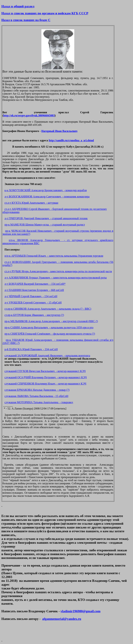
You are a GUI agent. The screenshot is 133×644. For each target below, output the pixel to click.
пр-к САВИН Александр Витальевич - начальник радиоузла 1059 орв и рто (49, 327)
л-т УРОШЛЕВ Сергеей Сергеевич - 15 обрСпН (33, 303)
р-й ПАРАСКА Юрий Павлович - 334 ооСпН (31, 349)
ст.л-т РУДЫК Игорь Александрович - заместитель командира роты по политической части (58, 271)
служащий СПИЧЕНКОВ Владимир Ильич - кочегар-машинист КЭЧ (45, 384)
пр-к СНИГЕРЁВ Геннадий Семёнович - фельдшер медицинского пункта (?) (50, 334)
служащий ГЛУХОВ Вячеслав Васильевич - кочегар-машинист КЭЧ (45, 371)
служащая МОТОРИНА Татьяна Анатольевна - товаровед (39, 402)
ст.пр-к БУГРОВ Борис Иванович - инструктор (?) (34, 315)
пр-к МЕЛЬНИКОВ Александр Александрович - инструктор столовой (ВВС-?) (51, 321)
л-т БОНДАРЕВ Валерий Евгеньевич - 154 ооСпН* (35, 284)
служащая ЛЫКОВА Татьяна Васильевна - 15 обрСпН (36, 396)
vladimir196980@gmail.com (80, 611)
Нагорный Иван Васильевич (59, 131)
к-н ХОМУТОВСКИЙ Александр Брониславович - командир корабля (46, 190)
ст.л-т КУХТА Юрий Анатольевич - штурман (31, 203)
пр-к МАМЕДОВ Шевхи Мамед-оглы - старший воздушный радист (45, 225)
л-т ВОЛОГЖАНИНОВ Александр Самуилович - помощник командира (47, 197)
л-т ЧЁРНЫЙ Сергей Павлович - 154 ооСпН (31, 296)
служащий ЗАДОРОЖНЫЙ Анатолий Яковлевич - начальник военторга (47, 356)
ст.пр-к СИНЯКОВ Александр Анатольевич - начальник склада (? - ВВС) (48, 309)
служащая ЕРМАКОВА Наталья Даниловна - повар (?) (37, 390)
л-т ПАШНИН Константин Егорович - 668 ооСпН (34, 290)
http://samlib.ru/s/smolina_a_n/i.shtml (71, 140)
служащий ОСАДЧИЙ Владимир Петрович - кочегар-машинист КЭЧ (46, 377)
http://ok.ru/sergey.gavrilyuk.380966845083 (29, 115)
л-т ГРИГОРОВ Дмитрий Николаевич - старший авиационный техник (46, 218)
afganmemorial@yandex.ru (62, 619)
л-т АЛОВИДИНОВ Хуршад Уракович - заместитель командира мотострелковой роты (56, 278)
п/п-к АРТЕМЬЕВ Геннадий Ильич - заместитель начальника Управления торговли (54, 256)
